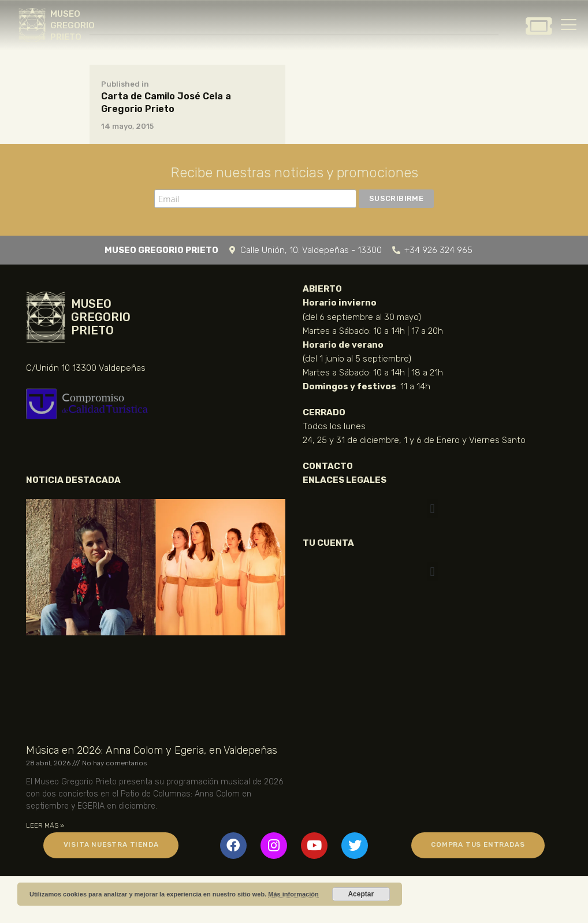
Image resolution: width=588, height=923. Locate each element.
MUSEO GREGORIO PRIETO (72, 25)
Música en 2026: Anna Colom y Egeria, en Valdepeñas (152, 750)
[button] (432, 509)
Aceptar (361, 894)
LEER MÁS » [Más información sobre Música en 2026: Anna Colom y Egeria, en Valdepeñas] (45, 825)
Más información (293, 894)
